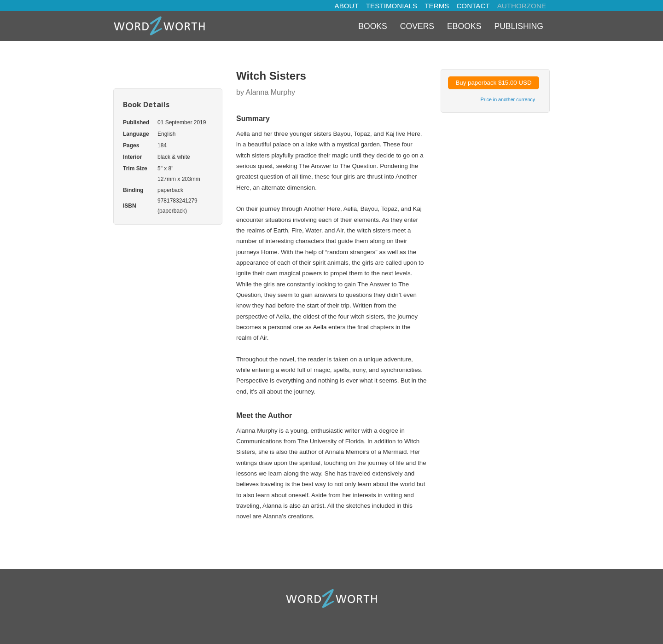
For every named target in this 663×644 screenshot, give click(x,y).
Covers (417, 26)
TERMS (437, 6)
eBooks (464, 26)
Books (373, 26)
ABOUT (347, 6)
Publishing (519, 26)
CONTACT (473, 6)
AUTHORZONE (522, 6)
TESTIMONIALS (392, 6)
